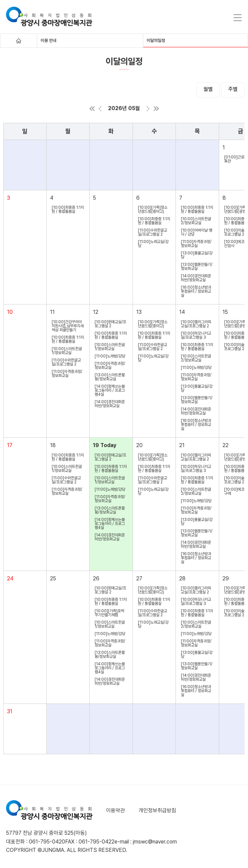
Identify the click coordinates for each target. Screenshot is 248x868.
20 (139, 445)
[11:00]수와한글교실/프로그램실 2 (153, 232)
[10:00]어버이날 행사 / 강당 (196, 232)
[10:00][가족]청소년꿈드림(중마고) (153, 209)
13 (139, 312)
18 (53, 445)
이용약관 (115, 810)
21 (182, 445)
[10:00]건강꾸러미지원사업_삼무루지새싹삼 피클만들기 (68, 326)
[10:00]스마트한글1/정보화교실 (67, 351)
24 (10, 578)
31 (10, 711)
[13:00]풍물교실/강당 (197, 255)
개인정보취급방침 (157, 810)
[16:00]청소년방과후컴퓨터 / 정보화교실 (196, 291)
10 (10, 312)
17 (10, 445)
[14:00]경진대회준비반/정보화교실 (196, 278)
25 (53, 578)
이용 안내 (48, 40)
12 (96, 312)
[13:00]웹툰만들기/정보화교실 (197, 267)
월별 (208, 89)
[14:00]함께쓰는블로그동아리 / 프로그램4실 (110, 390)
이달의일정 (156, 40)
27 (139, 578)
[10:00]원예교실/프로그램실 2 (110, 324)
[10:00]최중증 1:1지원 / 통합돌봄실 (68, 209)
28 (182, 578)
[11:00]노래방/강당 (110, 356)
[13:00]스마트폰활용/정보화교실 (110, 377)
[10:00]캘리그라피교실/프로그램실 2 (196, 324)
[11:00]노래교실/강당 (153, 244)
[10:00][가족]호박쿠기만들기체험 (109, 613)
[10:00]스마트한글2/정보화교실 (196, 221)
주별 (233, 89)
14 (182, 312)
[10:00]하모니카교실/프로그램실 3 (196, 335)
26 (96, 578)
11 (52, 312)
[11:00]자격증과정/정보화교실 (196, 244)
